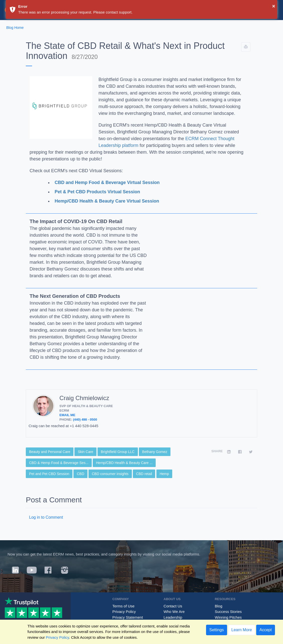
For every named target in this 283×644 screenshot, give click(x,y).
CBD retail (144, 474)
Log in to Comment (46, 517)
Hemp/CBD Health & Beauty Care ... (124, 463)
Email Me (67, 415)
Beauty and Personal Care (50, 452)
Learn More (242, 630)
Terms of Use (123, 606)
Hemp (164, 474)
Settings (217, 630)
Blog (219, 606)
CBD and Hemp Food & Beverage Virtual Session (107, 182)
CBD (80, 474)
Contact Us (173, 606)
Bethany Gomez (155, 452)
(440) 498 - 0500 (85, 420)
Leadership (173, 617)
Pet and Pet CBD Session (49, 474)
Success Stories (228, 612)
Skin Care (85, 452)
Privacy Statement (128, 617)
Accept (266, 630)
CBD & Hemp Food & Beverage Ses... (59, 463)
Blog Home (15, 28)
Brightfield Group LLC (118, 452)
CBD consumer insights (110, 474)
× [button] (274, 6)
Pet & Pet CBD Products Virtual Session (97, 192)
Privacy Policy (124, 612)
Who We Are (174, 612)
